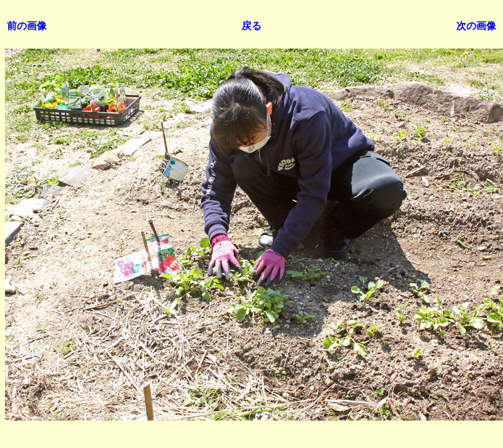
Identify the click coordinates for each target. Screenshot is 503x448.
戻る (251, 26)
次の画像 (476, 26)
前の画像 (27, 26)
